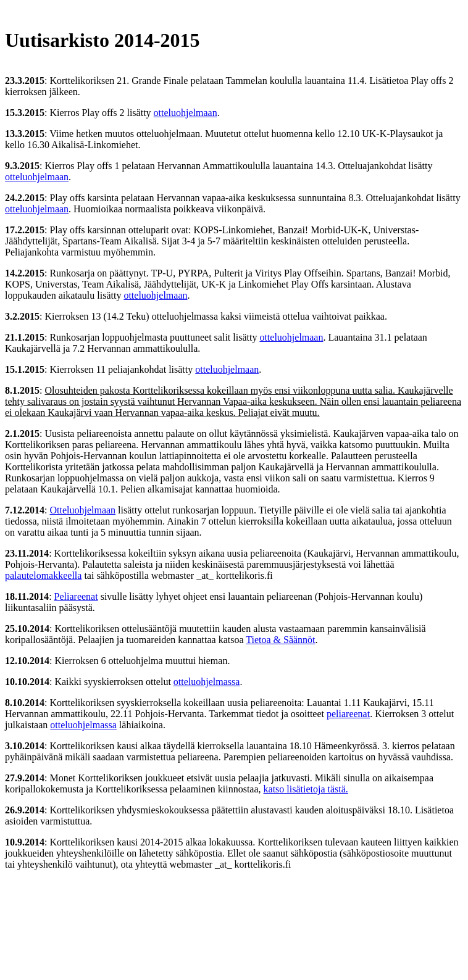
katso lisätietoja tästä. (306, 789)
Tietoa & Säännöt (280, 640)
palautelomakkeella (43, 575)
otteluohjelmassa (207, 682)
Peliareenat (76, 596)
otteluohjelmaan (186, 113)
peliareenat (348, 714)
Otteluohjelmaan (82, 510)
